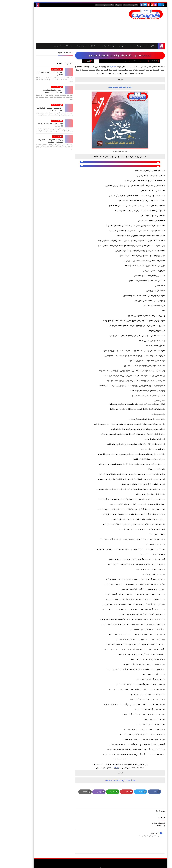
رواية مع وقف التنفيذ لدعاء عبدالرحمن (106, 87)
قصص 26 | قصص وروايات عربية (124, 865)
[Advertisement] (62, 25)
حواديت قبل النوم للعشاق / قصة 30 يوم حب (36, 125)
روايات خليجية (67, 46)
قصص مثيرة (112, 61)
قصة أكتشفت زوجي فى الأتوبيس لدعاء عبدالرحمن (106, 780)
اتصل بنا (104, 5)
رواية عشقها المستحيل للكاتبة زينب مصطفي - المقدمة (35, 109)
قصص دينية (43, 46)
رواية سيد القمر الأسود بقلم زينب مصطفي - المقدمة (36, 141)
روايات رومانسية (136, 46)
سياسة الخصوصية (94, 5)
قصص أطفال (81, 46)
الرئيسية (121, 5)
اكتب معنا (113, 5)
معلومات (55, 46)
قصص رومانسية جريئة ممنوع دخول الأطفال (35, 73)
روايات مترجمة (122, 46)
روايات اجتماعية (95, 46)
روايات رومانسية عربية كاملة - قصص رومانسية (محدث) (35, 91)
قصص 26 (98, 67)
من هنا (102, 768)
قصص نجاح (109, 46)
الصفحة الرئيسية (122, 61)
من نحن (84, 5)
